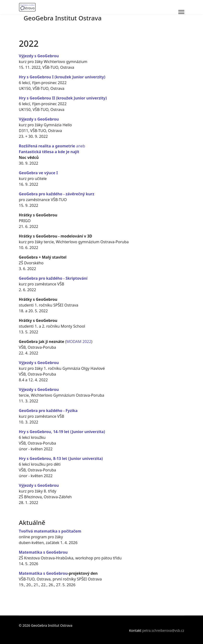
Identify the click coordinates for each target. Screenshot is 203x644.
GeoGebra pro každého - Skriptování (53, 278)
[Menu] (181, 12)
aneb (52, 146)
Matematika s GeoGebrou (43, 552)
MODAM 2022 (79, 342)
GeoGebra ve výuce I (38, 173)
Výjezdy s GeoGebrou (39, 56)
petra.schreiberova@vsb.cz (163, 630)
